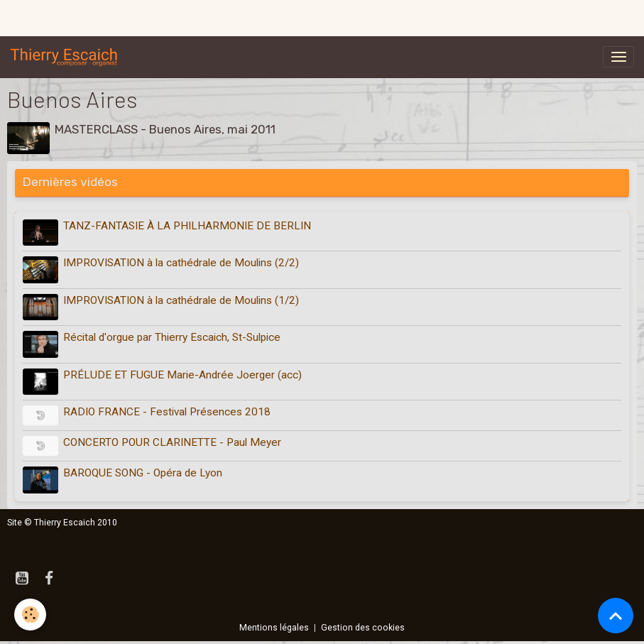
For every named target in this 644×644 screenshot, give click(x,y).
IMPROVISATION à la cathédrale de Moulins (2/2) (181, 263)
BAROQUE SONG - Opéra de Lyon (143, 473)
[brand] (67, 57)
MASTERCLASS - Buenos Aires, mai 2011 (165, 129)
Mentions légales (274, 628)
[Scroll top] (616, 616)
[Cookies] (30, 615)
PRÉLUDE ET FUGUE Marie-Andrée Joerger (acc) (182, 375)
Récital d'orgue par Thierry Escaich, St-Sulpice (172, 337)
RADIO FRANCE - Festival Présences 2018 (167, 412)
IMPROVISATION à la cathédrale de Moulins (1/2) (181, 300)
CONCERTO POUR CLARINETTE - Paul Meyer (172, 442)
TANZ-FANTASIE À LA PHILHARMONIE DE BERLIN (187, 226)
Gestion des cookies (363, 628)
